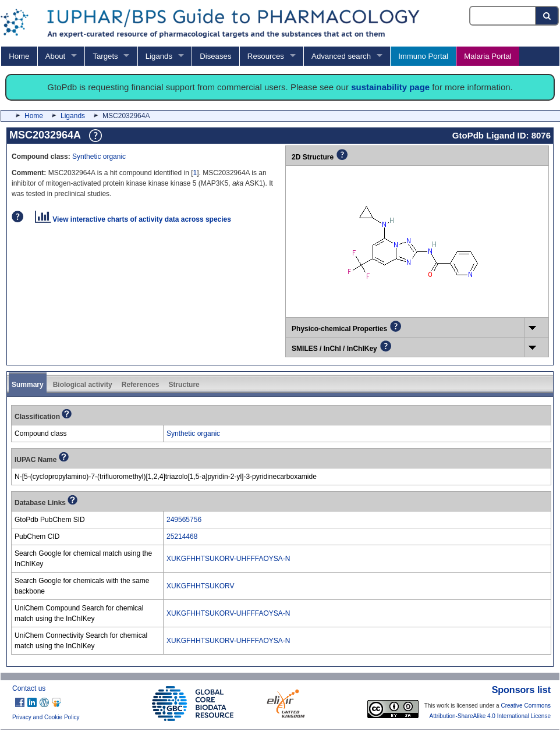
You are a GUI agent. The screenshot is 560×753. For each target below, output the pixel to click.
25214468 (182, 537)
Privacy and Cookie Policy (46, 717)
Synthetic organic (99, 157)
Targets (105, 56)
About (55, 56)
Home (19, 56)
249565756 (184, 520)
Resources (266, 56)
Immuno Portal (423, 56)
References (141, 385)
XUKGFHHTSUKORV (200, 586)
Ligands (159, 56)
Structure (184, 385)
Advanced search (341, 56)
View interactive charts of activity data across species (133, 219)
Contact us (29, 688)
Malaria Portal (488, 56)
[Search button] (547, 16)
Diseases (215, 56)
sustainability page (390, 87)
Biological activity (83, 385)
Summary (28, 385)
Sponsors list (521, 690)
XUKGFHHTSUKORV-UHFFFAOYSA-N (228, 559)
